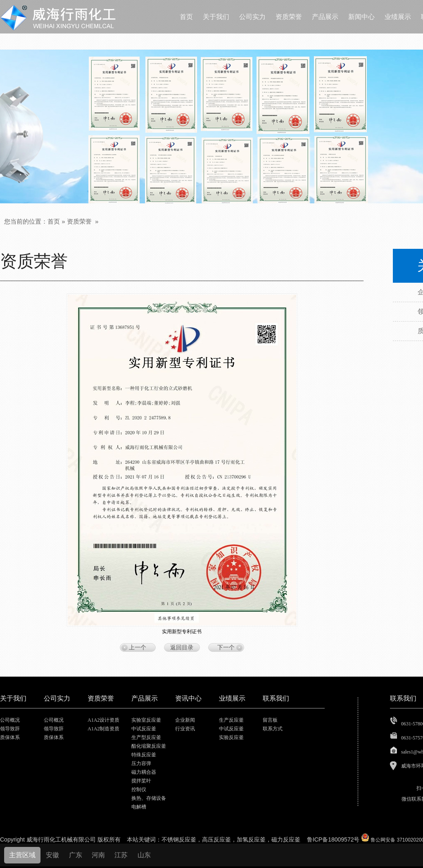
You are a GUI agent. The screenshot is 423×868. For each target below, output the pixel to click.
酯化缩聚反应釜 (149, 746)
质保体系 (10, 737)
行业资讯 (185, 729)
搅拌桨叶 (141, 781)
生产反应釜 (231, 720)
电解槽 (139, 807)
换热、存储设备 (149, 798)
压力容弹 (141, 763)
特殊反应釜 (144, 755)
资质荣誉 (79, 221)
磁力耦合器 (144, 772)
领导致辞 (10, 729)
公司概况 (10, 720)
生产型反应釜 (146, 737)
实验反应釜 (231, 737)
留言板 (270, 720)
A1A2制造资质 (103, 729)
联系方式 (273, 729)
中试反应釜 (144, 729)
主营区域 (22, 855)
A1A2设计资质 (103, 720)
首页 (54, 221)
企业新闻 (185, 720)
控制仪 (139, 789)
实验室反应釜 (146, 720)
